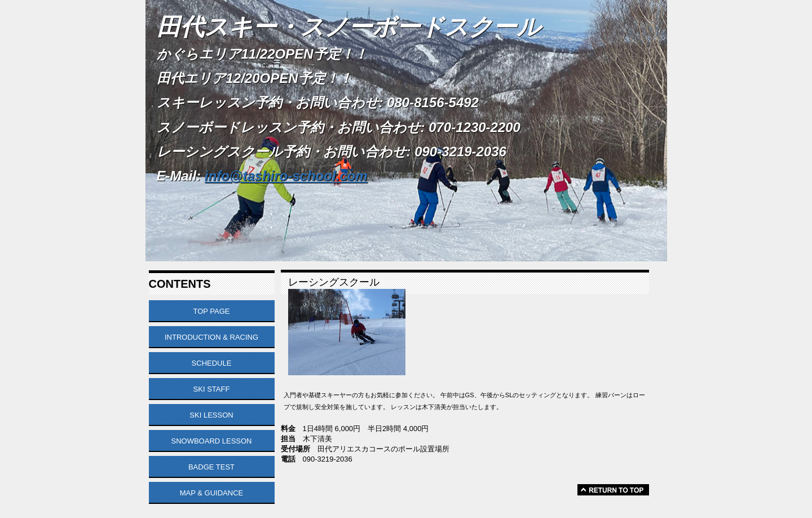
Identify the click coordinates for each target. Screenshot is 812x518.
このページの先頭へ (613, 490)
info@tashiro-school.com (286, 176)
